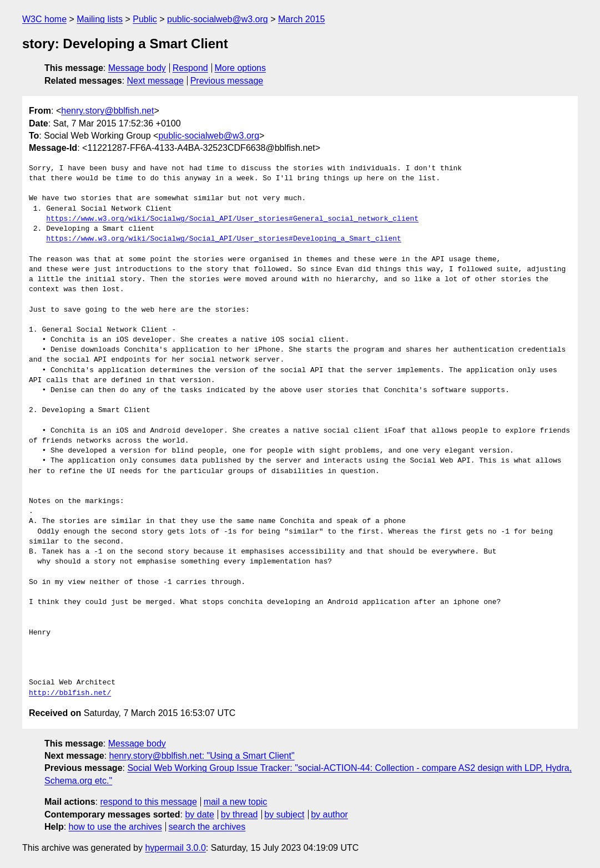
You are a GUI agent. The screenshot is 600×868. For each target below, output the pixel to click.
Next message (155, 81)
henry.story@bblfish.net (107, 111)
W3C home (44, 19)
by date (199, 814)
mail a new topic (236, 802)
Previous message (227, 81)
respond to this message (148, 802)
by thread (240, 814)
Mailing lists (100, 19)
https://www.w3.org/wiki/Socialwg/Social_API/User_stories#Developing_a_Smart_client (224, 239)
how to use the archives (115, 827)
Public (145, 19)
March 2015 (302, 19)
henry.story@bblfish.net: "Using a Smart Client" (202, 756)
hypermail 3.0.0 (175, 848)
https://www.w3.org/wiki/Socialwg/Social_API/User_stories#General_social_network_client (232, 219)
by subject (284, 814)
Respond (190, 68)
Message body (137, 68)
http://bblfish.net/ (70, 693)
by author (329, 814)
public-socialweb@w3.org (218, 19)
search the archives (207, 827)
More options (241, 68)
